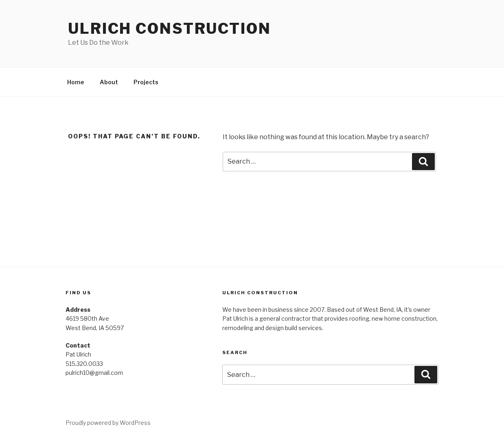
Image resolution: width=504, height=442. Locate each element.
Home (76, 82)
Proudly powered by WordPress (108, 423)
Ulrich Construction (170, 28)
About (109, 82)
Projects (146, 82)
